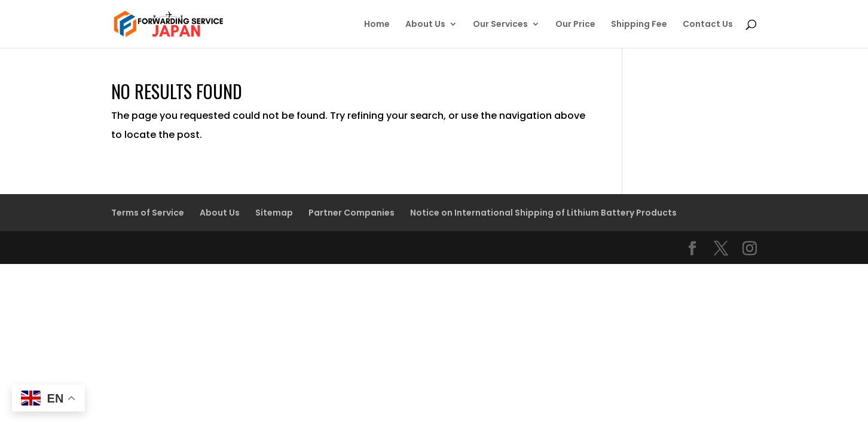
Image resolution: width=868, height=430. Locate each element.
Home (377, 25)
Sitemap (274, 213)
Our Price (575, 25)
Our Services (500, 25)
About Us (425, 25)
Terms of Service (148, 213)
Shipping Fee (639, 25)
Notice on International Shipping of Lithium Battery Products (543, 213)
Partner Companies (352, 213)
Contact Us (708, 25)
